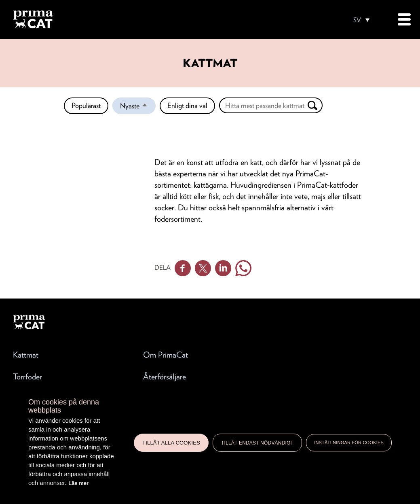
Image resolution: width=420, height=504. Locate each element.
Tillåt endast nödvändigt (257, 443)
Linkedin (223, 268)
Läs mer (78, 483)
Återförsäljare (165, 377)
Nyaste (138, 108)
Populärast (86, 105)
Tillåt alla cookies (171, 443)
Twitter (203, 268)
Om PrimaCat (166, 355)
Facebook (183, 268)
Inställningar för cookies (349, 443)
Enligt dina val (187, 105)
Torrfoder (27, 377)
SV (357, 20)
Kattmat (26, 355)
